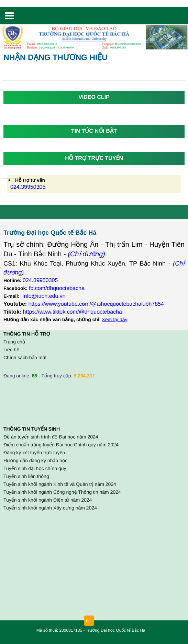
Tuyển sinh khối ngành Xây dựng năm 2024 (50, 508)
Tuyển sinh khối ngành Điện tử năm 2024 (48, 500)
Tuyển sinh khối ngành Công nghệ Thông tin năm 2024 (62, 492)
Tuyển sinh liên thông (26, 476)
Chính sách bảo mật (25, 358)
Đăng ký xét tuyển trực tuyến (34, 453)
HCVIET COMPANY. (150, 632)
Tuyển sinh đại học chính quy (35, 468)
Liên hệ (11, 350)
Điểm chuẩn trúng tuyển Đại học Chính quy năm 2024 (61, 445)
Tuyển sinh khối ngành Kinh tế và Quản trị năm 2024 (60, 484)
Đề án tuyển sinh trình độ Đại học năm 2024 (51, 437)
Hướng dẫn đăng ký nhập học (35, 460)
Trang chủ (14, 342)
